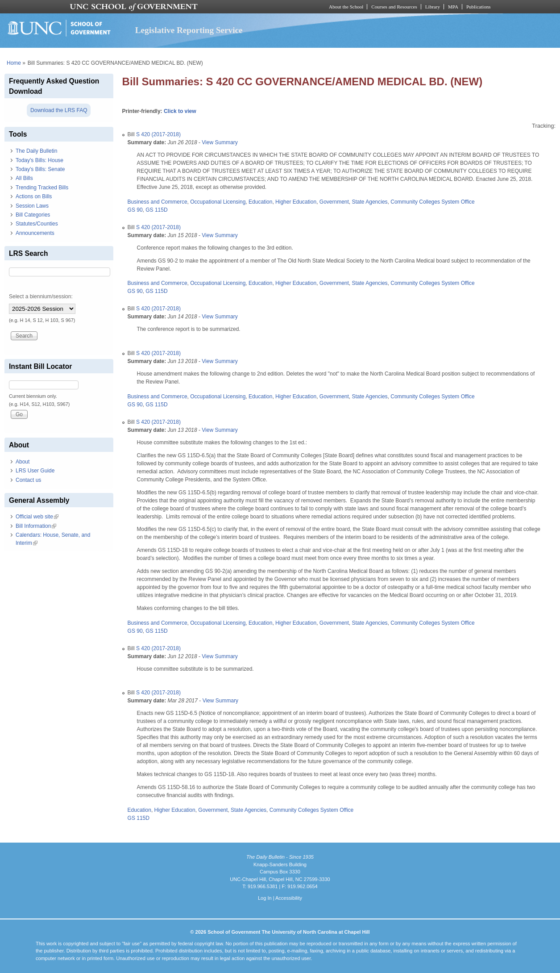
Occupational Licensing (218, 202)
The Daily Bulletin (36, 151)
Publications (479, 7)
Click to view (180, 111)
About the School (346, 7)
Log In (265, 898)
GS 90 (135, 210)
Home (14, 63)
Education (260, 202)
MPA (453, 7)
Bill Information (36, 526)
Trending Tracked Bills (42, 188)
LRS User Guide (35, 471)
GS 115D (156, 210)
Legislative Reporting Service (189, 30)
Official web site (37, 517)
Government (334, 202)
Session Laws (32, 206)
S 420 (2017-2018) (158, 134)
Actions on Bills (34, 196)
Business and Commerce (158, 202)
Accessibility (289, 898)
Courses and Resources (394, 7)
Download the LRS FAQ (59, 110)
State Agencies (370, 202)
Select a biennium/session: (41, 296)
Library (433, 7)
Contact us (28, 480)
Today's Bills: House (39, 160)
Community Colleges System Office (433, 202)
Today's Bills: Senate (40, 169)
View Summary (220, 142)
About (23, 462)
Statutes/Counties (37, 224)
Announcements (35, 233)
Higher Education (296, 202)
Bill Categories (33, 215)
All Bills (24, 178)
